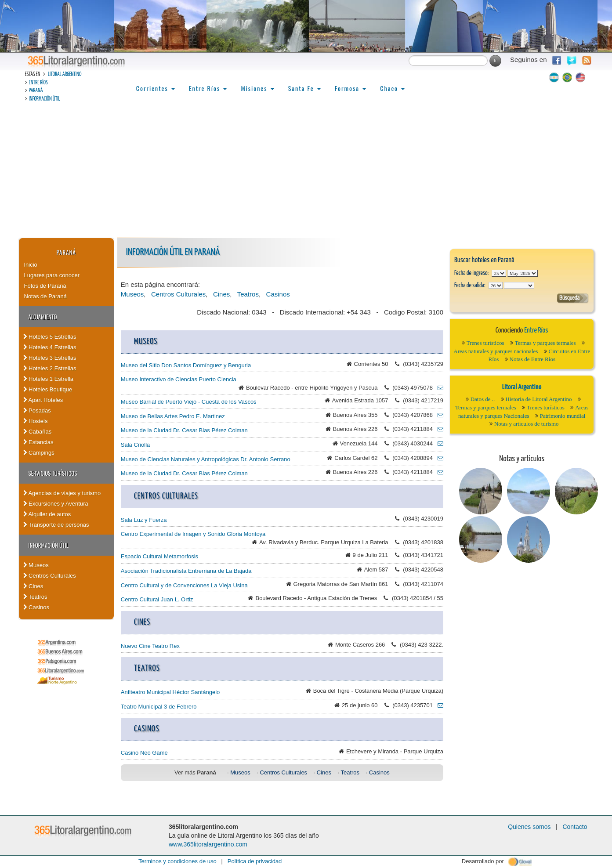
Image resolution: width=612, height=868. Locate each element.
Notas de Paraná (46, 296)
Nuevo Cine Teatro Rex (150, 646)
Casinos (36, 607)
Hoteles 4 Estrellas (50, 347)
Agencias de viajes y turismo (62, 493)
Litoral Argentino (65, 74)
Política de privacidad (255, 861)
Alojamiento (43, 317)
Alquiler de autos (47, 514)
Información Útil (45, 99)
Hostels (36, 421)
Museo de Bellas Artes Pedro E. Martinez (173, 416)
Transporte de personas (56, 525)
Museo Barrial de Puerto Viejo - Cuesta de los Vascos (189, 402)
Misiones (257, 88)
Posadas (37, 410)
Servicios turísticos (53, 473)
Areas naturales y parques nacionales (496, 351)
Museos (36, 565)
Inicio (31, 265)
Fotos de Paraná (45, 286)
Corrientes (156, 88)
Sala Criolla (135, 445)
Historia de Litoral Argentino (539, 399)
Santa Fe (304, 88)
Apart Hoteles (43, 400)
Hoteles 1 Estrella (49, 379)
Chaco (392, 88)
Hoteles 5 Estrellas (50, 337)
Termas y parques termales (545, 343)
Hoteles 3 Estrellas (50, 358)
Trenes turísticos (485, 343)
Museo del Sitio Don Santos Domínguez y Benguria (186, 365)
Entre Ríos (38, 83)
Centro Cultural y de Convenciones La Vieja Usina (184, 585)
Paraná (36, 91)
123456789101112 (523, 273)
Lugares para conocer (52, 275)
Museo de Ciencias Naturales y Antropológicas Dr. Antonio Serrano (206, 459)
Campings (39, 453)
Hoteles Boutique (48, 389)
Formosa (350, 88)
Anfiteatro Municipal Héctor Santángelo (170, 692)
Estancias (38, 442)
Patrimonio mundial (563, 416)
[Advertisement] (306, 172)
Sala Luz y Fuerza (144, 520)
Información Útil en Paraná (173, 252)
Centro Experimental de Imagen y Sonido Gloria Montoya (193, 534)
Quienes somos (529, 827)
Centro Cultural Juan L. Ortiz (157, 599)
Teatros (35, 597)
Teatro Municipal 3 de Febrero (159, 707)
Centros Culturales (50, 576)
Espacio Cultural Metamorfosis (159, 556)
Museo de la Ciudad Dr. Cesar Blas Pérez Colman (184, 430)
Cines (33, 586)
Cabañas (38, 432)
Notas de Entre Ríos (532, 359)
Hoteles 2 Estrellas (50, 368)
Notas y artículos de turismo (527, 424)
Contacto (575, 827)
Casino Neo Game (144, 753)
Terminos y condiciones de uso (177, 861)
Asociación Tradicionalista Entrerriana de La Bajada (186, 571)
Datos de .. (483, 399)
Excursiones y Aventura (56, 504)
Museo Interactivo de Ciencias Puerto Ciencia (179, 379)
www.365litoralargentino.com (208, 844)
